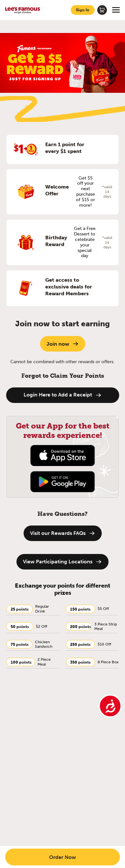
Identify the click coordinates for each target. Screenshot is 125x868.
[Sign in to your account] (83, 10)
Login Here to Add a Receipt (63, 395)
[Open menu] (116, 10)
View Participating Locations (62, 562)
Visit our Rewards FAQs (63, 533)
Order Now (62, 857)
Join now (63, 344)
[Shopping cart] (102, 10)
